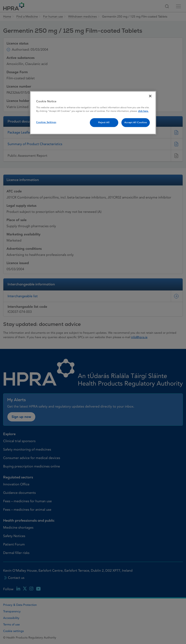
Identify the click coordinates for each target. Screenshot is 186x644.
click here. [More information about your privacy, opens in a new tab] (143, 111)
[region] (93, 113)
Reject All (104, 122)
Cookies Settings (46, 122)
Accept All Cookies (136, 122)
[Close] (150, 96)
